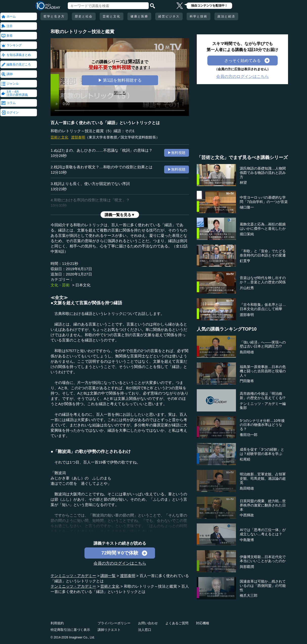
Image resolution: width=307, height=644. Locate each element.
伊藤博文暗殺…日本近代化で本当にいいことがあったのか (263, 559)
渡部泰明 (78, 137)
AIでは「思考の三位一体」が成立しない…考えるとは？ (263, 532)
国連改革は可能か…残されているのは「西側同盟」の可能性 (263, 586)
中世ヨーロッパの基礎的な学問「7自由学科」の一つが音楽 (264, 200)
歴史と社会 (84, 16)
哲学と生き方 (54, 16)
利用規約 (57, 623)
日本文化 (83, 285)
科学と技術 (199, 16)
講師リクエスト (109, 630)
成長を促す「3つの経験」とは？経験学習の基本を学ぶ (262, 452)
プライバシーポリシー (114, 623)
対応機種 (203, 623)
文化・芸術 (60, 285)
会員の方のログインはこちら (120, 563)
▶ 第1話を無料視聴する (120, 80)
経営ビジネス (169, 16)
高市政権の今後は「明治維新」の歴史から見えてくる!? (262, 396)
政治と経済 (226, 16)
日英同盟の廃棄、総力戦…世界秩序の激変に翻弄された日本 (263, 505)
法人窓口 (145, 630)
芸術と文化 (112, 16)
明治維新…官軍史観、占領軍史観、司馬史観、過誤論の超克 (263, 478)
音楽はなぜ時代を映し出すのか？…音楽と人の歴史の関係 (263, 280)
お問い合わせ (148, 623)
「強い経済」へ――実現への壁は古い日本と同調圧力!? (263, 344)
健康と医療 (139, 16)
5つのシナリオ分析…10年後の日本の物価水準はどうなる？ (262, 425)
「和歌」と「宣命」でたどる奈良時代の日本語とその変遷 (263, 253)
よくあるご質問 (177, 623)
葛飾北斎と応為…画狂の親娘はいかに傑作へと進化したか (263, 226)
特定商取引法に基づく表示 (70, 630)
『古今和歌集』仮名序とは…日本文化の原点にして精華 (263, 307)
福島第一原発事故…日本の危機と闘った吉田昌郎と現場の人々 (263, 371)
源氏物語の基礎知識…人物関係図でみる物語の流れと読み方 (263, 173)
